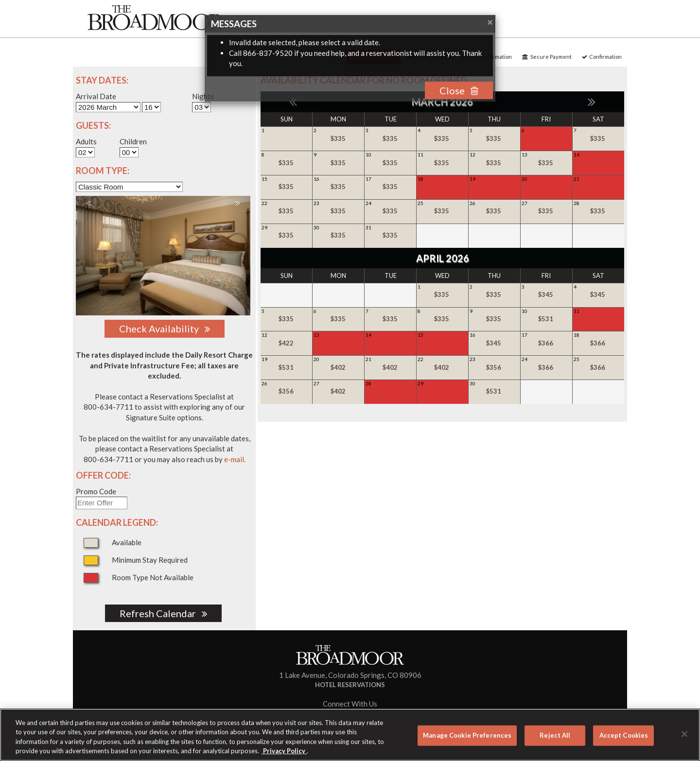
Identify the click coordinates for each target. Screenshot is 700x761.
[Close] (684, 734)
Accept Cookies (624, 735)
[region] (350, 735)
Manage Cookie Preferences (467, 735)
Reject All (555, 735)
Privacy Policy (284, 751)
